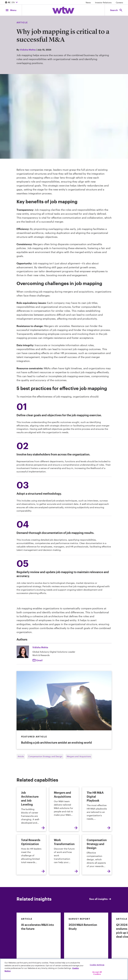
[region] (64, 969)
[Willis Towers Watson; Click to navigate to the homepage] (63, 10)
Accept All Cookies (97, 973)
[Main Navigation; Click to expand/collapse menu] (11, 10)
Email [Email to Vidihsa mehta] (39, 660)
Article (21, 756)
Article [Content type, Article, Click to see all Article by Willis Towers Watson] (22, 22)
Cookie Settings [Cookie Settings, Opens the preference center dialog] (97, 965)
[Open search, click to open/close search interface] (116, 10)
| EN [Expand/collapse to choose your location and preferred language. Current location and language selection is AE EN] (12, 3)
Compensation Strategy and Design (45, 756)
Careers (119, 2)
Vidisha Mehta (28, 50)
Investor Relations (103, 2)
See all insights (100, 899)
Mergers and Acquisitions (79, 756)
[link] (39, 944)
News (88, 2)
